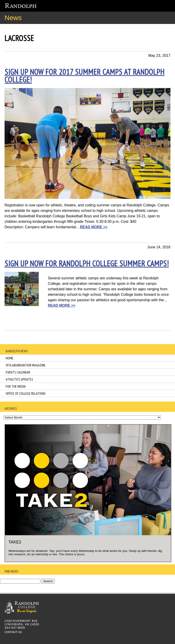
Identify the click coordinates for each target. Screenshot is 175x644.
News (13, 18)
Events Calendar (18, 372)
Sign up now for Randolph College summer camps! (87, 263)
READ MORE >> (94, 227)
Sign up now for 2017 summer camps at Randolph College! (85, 76)
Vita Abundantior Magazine (26, 365)
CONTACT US (13, 632)
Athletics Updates (19, 379)
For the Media (16, 386)
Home (10, 358)
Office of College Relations (26, 393)
